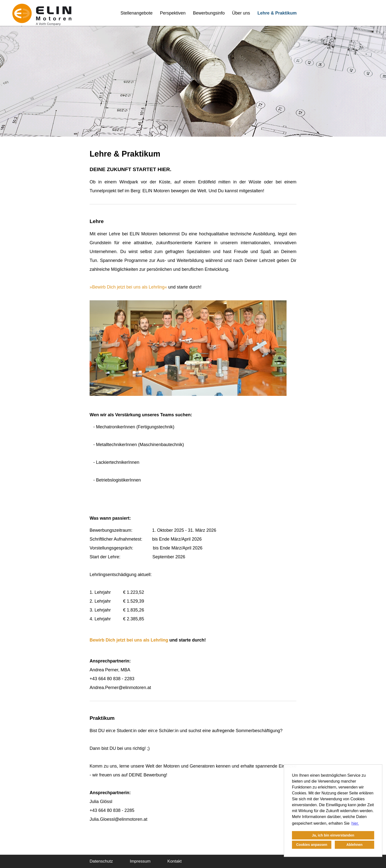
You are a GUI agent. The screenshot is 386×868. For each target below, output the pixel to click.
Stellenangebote (137, 13)
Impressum (140, 861)
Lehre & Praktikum (277, 13)
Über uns (241, 13)
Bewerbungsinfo (209, 13)
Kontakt (175, 861)
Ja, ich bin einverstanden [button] (333, 835)
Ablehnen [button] (354, 845)
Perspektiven (173, 13)
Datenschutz (101, 861)
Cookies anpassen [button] (312, 845)
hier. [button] (355, 823)
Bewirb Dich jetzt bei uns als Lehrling (128, 287)
